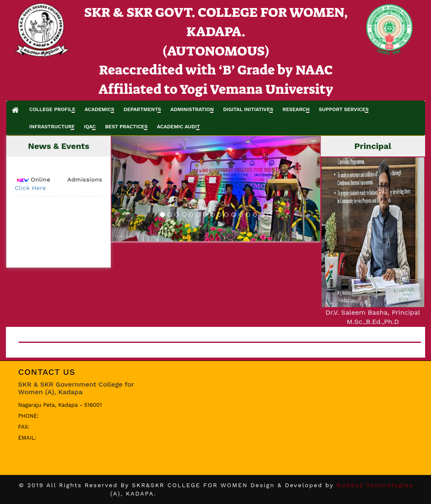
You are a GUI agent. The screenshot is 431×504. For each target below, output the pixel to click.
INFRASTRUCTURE (52, 127)
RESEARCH (296, 109)
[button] (127, 189)
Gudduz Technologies (375, 485)
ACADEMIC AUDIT (178, 127)
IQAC (90, 127)
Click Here (31, 190)
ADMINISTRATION (192, 109)
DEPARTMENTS (142, 109)
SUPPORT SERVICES (344, 109)
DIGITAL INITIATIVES (248, 109)
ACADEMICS (100, 109)
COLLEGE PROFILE (52, 109)
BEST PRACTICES (126, 127)
